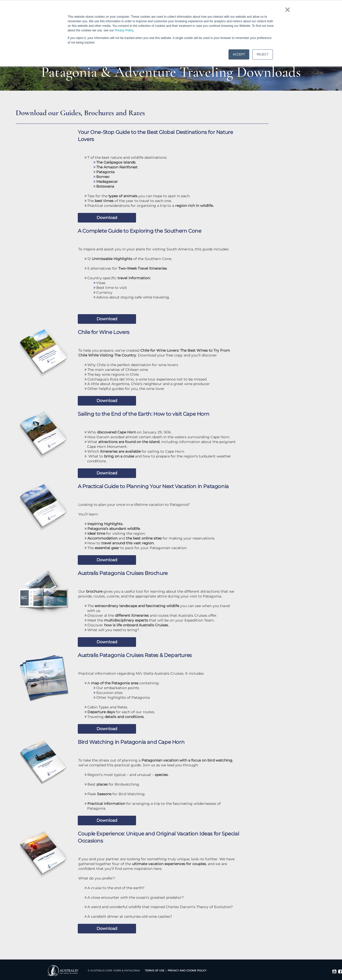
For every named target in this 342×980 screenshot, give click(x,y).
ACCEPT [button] (239, 54)
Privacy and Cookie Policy (187, 971)
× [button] (287, 10)
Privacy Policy (124, 30)
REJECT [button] (263, 54)
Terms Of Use (155, 971)
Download (107, 218)
